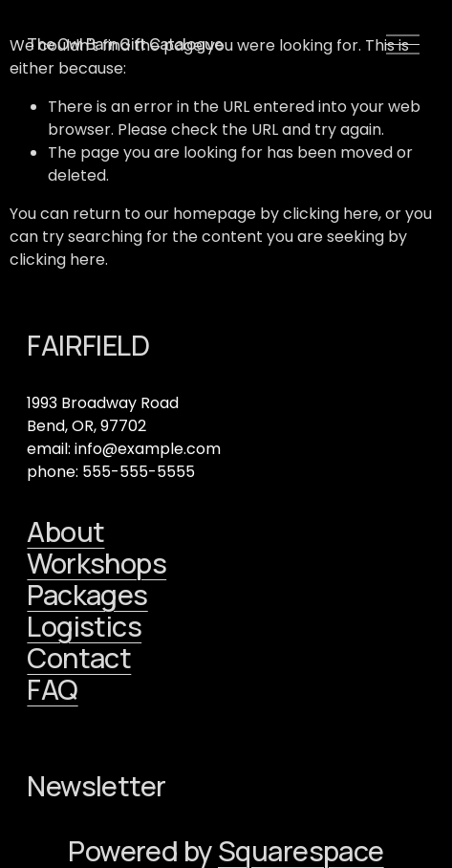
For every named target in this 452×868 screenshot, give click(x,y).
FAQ (52, 690)
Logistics (84, 627)
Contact (79, 658)
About (65, 532)
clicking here (331, 214)
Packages (87, 595)
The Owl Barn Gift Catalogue (125, 44)
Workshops (97, 564)
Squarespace (301, 851)
